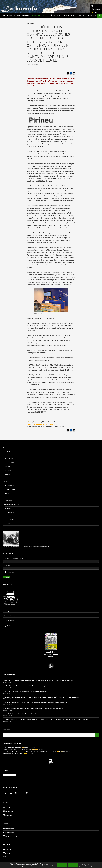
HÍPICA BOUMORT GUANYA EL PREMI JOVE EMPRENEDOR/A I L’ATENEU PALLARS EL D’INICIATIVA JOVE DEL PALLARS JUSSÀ (42, 697)
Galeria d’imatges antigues (11, 504)
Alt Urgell (8, 451)
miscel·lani (37, 417)
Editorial (6, 482)
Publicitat (6, 493)
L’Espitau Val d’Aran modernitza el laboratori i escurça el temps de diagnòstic (25, 691)
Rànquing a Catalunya (10, 616)
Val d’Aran (8, 466)
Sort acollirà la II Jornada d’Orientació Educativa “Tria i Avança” (22, 714)
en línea (8, 584)
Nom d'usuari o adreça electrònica (13, 558)
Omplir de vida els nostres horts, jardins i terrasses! (17, 749)
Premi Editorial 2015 (9, 621)
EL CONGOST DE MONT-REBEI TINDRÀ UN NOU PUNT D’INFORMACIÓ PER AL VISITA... (30, 751)
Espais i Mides (9, 501)
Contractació (9, 497)
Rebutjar (73, 865)
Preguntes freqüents (9, 626)
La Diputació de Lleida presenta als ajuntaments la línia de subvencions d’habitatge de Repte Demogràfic (33, 708)
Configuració (87, 865)
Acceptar (60, 865)
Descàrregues (7, 611)
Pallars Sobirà (10, 463)
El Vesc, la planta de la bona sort (12, 748)
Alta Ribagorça (10, 455)
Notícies (6, 447)
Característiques (8, 485)
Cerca (97, 735)
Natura (7, 478)
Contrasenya (7, 565)
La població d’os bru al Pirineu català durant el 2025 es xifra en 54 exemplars (25, 686)
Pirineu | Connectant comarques (16, 15)
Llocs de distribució (9, 489)
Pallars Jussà (9, 459)
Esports (8, 474)
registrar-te (45, 547)
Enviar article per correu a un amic (74, 74)
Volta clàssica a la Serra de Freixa (13, 753)
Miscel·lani (30, 23)
